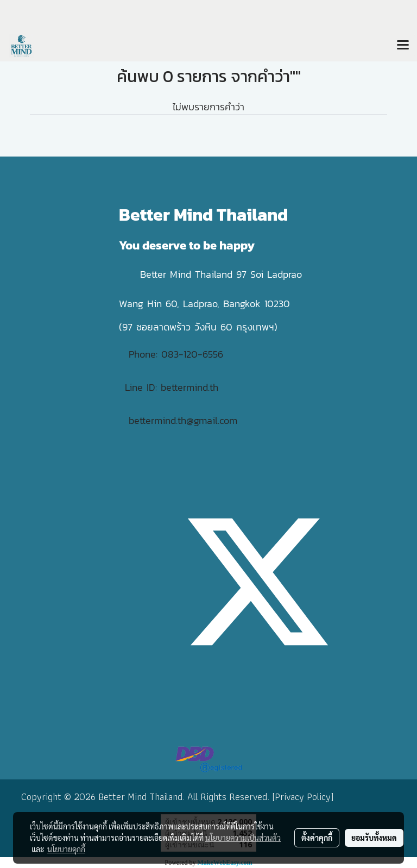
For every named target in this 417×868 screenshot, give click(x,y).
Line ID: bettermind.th (172, 387)
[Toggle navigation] (403, 46)
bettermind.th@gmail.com (183, 420)
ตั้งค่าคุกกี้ (317, 838)
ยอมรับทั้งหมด (374, 838)
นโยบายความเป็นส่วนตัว (243, 838)
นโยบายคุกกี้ (66, 849)
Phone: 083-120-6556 (178, 354)
